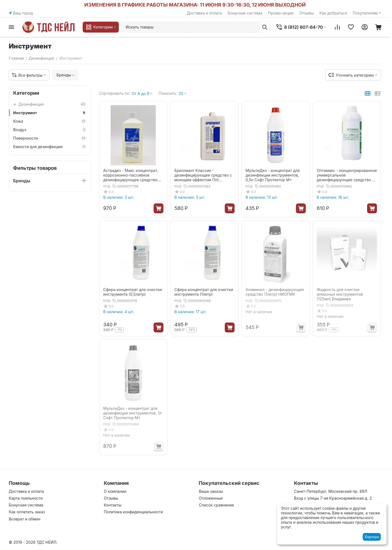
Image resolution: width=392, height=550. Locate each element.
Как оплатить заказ (27, 512)
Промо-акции (281, 13)
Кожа (50, 121)
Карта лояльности (26, 498)
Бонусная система (245, 13)
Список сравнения (216, 505)
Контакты (113, 505)
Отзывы (306, 13)
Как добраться (333, 13)
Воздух (50, 130)
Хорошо (372, 537)
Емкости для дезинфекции (50, 147)
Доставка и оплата (204, 13)
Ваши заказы (211, 491)
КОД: (107, 186)
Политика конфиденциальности (133, 512)
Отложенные (211, 498)
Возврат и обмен (25, 519)
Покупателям (367, 13)
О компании (115, 491)
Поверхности (50, 138)
